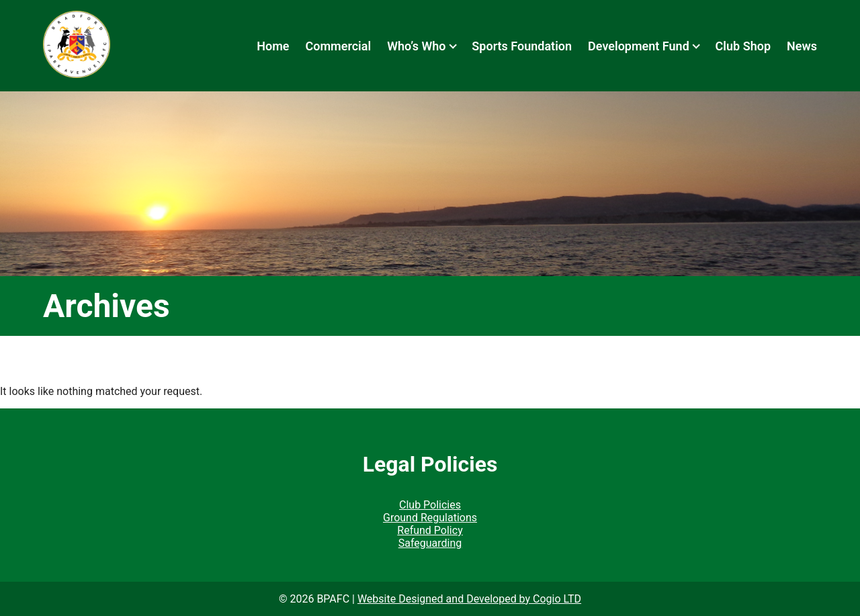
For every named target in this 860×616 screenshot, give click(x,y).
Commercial (338, 46)
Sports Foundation (522, 46)
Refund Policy (430, 530)
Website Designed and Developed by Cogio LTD (469, 599)
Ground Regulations (430, 518)
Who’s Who (416, 46)
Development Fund (639, 46)
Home (273, 46)
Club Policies (430, 505)
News (802, 46)
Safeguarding (430, 543)
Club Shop (743, 46)
